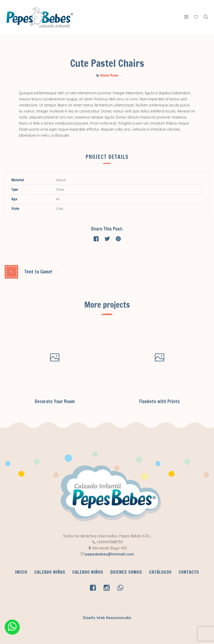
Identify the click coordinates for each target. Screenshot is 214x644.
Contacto (189, 572)
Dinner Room (109, 75)
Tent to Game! (38, 272)
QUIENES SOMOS (126, 572)
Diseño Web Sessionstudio (107, 618)
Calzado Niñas (50, 572)
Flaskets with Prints (160, 401)
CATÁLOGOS (160, 572)
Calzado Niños (88, 572)
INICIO (21, 572)
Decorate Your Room (55, 401)
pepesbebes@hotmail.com (110, 554)
